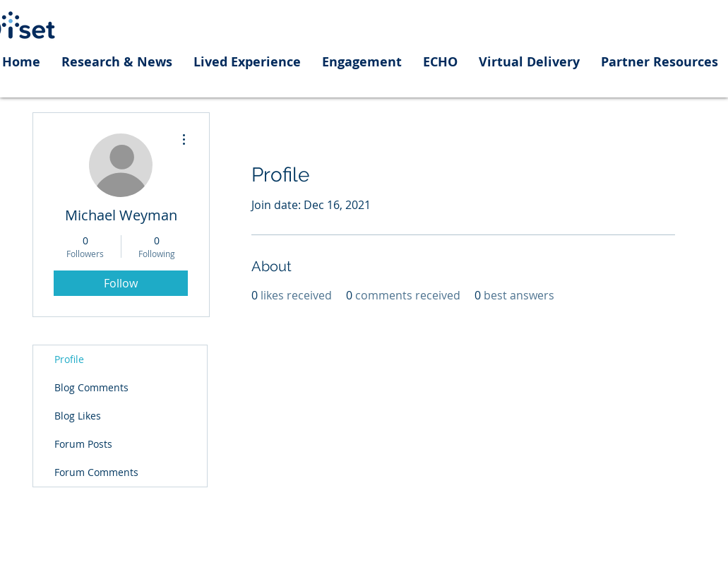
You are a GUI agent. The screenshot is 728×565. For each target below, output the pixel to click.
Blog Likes (78, 416)
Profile (69, 359)
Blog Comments (91, 387)
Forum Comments (96, 472)
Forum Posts (83, 444)
